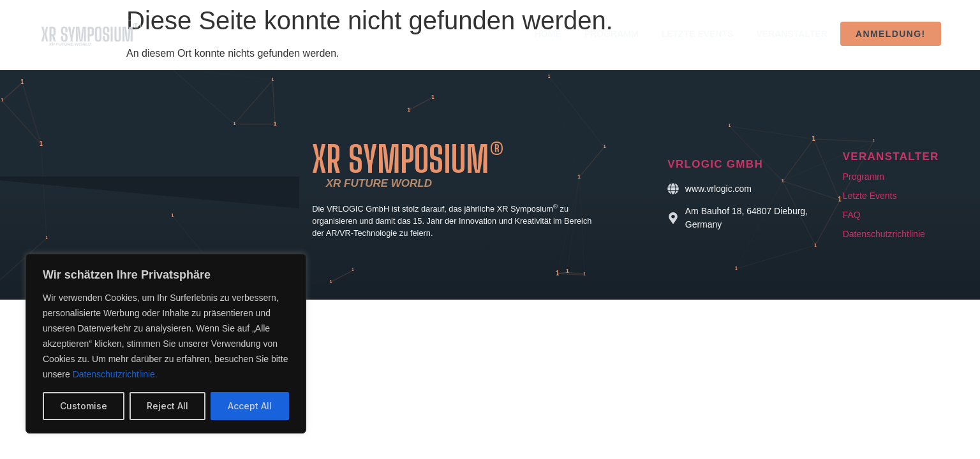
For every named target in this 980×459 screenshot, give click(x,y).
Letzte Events (698, 34)
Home (548, 34)
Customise (84, 406)
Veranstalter (791, 34)
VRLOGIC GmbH (715, 164)
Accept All (250, 406)
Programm (612, 34)
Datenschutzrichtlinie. (115, 374)
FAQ (852, 215)
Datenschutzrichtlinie (884, 234)
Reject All (167, 406)
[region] (166, 344)
